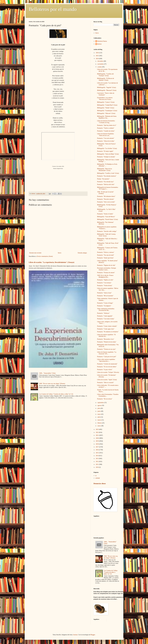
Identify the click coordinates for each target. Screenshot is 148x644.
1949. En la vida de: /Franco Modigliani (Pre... (105, 276)
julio (99, 408)
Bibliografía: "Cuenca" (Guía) (106, 102)
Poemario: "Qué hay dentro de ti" (107, 125)
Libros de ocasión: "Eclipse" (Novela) (108, 372)
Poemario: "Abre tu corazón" (106, 383)
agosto (99, 405)
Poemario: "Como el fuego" (105, 303)
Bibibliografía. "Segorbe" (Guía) (107, 87)
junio (99, 411)
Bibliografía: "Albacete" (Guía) (106, 113)
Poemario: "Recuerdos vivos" (106, 339)
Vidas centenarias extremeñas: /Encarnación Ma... (106, 310)
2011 (97, 464)
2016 (97, 450)
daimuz (100, 44)
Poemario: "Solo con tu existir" (106, 202)
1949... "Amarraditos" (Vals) (47, 373)
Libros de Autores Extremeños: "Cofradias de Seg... (106, 122)
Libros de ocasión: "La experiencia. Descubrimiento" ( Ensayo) (51, 262)
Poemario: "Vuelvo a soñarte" (106, 128)
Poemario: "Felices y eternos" (106, 252)
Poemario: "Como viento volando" (107, 326)
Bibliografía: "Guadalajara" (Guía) (107, 111)
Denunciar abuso (100, 484)
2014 (97, 456)
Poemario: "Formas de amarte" (106, 273)
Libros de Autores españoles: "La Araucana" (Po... (107, 353)
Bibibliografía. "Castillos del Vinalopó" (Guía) (105, 75)
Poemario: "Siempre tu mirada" (106, 157)
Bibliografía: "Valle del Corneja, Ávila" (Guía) (106, 235)
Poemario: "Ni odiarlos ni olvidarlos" (108, 332)
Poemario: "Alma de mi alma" (106, 141)
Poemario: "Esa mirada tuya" (106, 182)
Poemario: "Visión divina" (105, 286)
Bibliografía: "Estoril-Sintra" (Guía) (108, 219)
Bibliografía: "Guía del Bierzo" (106, 217)
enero (99, 426)
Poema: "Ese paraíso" (103, 179)
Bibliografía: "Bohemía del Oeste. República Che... (107, 117)
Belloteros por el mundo (53, 9)
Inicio (60, 253)
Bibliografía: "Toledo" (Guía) (106, 108)
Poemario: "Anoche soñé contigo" (107, 231)
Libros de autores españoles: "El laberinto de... (106, 335)
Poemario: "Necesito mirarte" (106, 199)
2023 (97, 429)
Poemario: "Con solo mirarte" (106, 138)
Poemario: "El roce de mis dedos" (107, 367)
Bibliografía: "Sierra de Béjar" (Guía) (108, 154)
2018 (97, 444)
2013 (97, 459)
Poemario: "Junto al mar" (104, 293)
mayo (99, 414)
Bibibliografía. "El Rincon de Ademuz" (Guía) (106, 79)
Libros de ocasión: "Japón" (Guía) (107, 380)
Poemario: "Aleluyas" (103, 313)
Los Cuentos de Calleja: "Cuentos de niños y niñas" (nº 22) (56, 394)
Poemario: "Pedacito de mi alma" (107, 342)
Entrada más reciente (35, 253)
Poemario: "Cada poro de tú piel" (107, 357)
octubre (100, 67)
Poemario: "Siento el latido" (105, 214)
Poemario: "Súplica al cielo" (105, 280)
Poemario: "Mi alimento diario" (106, 196)
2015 (97, 453)
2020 (97, 438)
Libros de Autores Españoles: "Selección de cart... (106, 135)
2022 (97, 432)
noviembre (101, 64)
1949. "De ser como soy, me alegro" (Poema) (52, 384)
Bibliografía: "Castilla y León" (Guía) (108, 173)
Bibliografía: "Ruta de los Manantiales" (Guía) (105, 170)
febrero (100, 423)
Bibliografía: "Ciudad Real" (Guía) (107, 105)
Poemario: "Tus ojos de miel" (106, 255)
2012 (97, 462)
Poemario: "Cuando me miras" (106, 131)
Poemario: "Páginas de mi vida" (106, 265)
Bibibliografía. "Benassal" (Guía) (107, 90)
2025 (97, 56)
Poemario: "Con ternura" (104, 283)
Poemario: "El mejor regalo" (105, 151)
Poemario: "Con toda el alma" (106, 319)
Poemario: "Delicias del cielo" (106, 184)
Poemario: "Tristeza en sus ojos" (106, 349)
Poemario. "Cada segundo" (105, 316)
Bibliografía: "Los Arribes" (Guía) (107, 148)
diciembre (100, 61)
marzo (99, 420)
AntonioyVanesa (102, 41)
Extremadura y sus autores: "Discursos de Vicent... (105, 99)
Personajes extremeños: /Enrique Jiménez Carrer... (107, 269)
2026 (97, 53)
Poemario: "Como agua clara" (106, 329)
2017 (97, 447)
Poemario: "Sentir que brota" (105, 258)
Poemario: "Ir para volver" (105, 370)
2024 (97, 59)
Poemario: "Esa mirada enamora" (107, 176)
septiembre (101, 403)
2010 (97, 467)
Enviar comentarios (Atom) (45, 256)
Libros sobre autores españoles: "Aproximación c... (106, 360)
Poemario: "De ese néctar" (105, 399)
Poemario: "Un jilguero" (104, 306)
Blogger (93, 635)
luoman (75, 635)
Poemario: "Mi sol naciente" (105, 296)
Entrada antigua (82, 253)
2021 (97, 435)
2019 (97, 441)
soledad (98, 478)
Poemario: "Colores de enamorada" (107, 364)
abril (99, 417)
